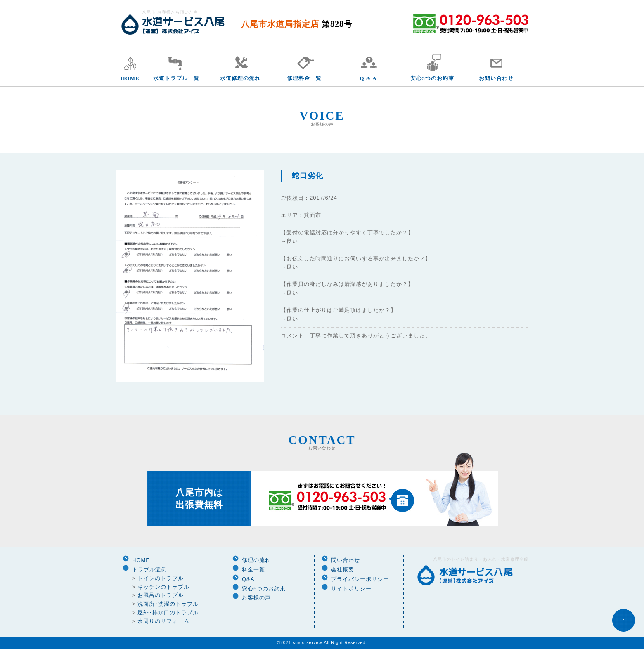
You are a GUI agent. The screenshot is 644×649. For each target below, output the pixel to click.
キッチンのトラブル (163, 587)
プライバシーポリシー (360, 579)
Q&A (248, 579)
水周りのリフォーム (163, 621)
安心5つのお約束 (432, 78)
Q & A (368, 78)
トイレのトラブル (161, 578)
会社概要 (343, 570)
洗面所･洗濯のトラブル (168, 604)
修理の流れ (256, 560)
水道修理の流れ (240, 78)
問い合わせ (346, 560)
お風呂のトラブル (161, 595)
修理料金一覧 (304, 78)
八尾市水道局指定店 (297, 24)
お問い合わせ (496, 78)
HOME (130, 78)
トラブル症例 (149, 570)
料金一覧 (253, 570)
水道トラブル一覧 (176, 78)
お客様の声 (256, 598)
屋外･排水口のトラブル (168, 612)
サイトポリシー (351, 589)
